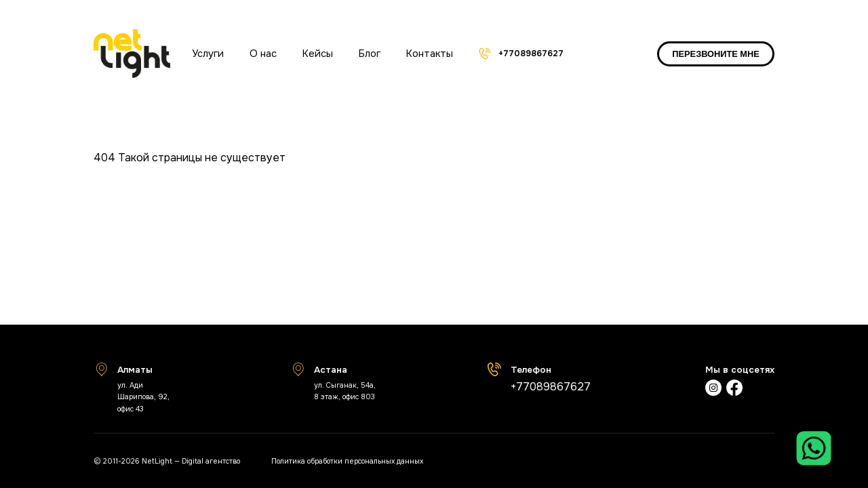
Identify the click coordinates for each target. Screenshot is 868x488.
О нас (263, 54)
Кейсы (318, 54)
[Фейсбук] (734, 389)
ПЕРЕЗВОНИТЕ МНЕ (715, 54)
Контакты (430, 54)
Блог (370, 54)
